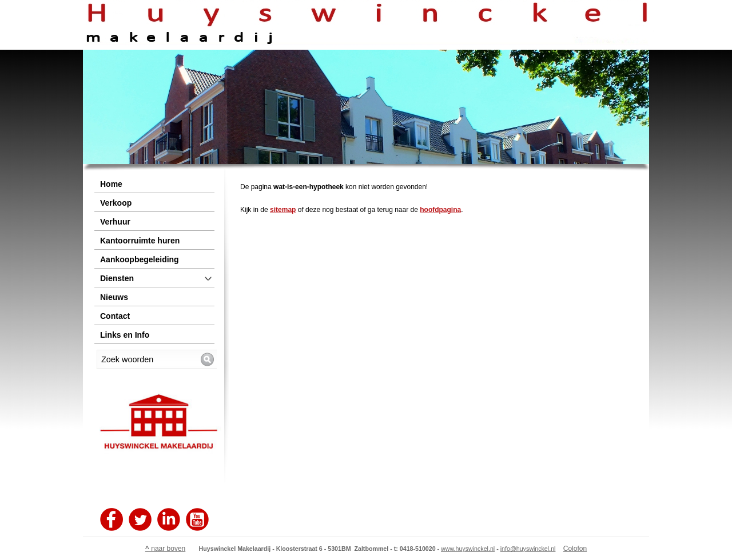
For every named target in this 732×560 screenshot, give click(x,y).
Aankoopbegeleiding (140, 259)
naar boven (165, 549)
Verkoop (116, 203)
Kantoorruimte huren (140, 241)
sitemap (283, 210)
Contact (115, 316)
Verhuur (115, 222)
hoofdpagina (440, 210)
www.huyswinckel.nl (468, 549)
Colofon (575, 549)
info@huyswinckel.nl (528, 549)
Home (111, 184)
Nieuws (114, 297)
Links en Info (125, 335)
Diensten (117, 278)
